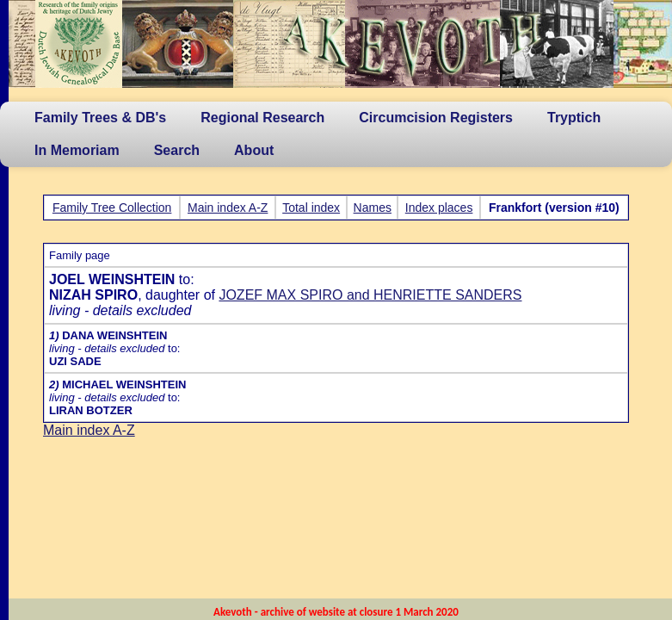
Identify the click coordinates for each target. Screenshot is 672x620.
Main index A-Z (228, 208)
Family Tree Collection (112, 208)
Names (373, 208)
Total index (311, 208)
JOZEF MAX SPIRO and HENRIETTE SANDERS (370, 295)
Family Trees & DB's (100, 118)
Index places (439, 208)
